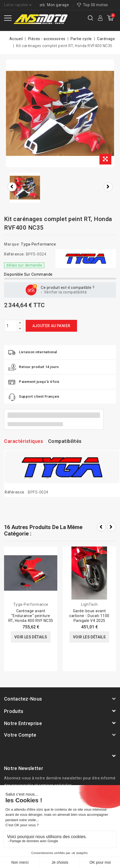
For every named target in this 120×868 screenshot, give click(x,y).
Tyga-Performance (38, 244)
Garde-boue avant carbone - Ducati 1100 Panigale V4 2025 (89, 616)
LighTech (89, 604)
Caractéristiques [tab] (24, 441)
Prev (101, 527)
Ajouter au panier (51, 326)
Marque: (12, 244)
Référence (14, 492)
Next (111, 527)
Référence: (14, 254)
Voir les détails (31, 637)
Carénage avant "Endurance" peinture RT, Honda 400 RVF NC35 (31, 616)
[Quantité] (11, 326)
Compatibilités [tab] (65, 441)
